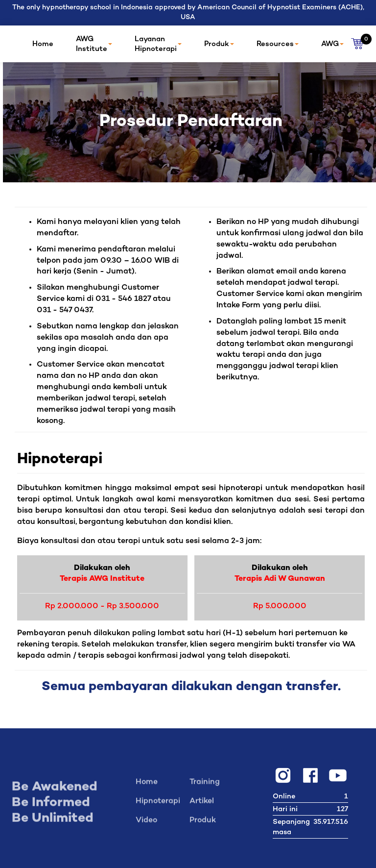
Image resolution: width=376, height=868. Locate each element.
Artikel (202, 804)
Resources (278, 44)
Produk (219, 44)
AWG (332, 44)
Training (205, 785)
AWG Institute (94, 44)
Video (146, 823)
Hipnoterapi (158, 804)
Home (43, 44)
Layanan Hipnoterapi (158, 44)
